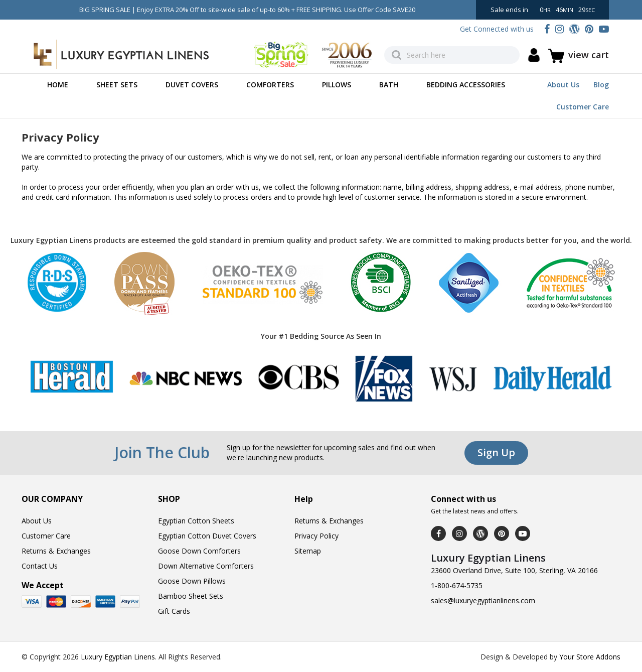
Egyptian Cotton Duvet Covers (207, 536)
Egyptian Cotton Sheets (196, 521)
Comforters (270, 85)
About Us (563, 85)
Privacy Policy (316, 536)
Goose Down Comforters (199, 551)
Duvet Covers (192, 85)
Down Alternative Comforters (206, 566)
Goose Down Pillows (192, 581)
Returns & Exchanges (56, 551)
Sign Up (496, 452)
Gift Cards (174, 611)
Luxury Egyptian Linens (118, 657)
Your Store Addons (590, 657)
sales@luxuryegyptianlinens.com (483, 600)
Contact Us (40, 566)
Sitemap (308, 551)
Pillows (337, 85)
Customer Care (583, 107)
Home (58, 85)
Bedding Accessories (466, 85)
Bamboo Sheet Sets (191, 596)
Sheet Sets (117, 85)
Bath (389, 85)
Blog (601, 85)
